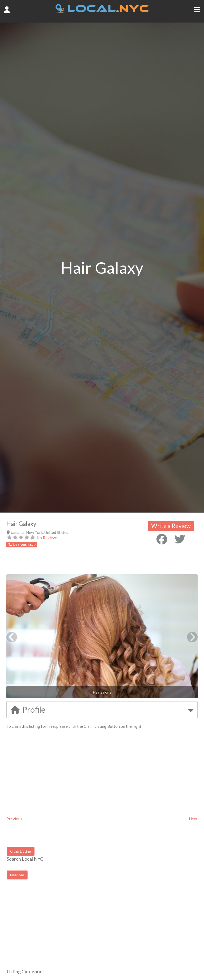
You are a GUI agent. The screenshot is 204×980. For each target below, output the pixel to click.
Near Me (17, 875)
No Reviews (47, 538)
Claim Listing (21, 851)
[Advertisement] (51, 929)
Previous (14, 819)
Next (193, 819)
